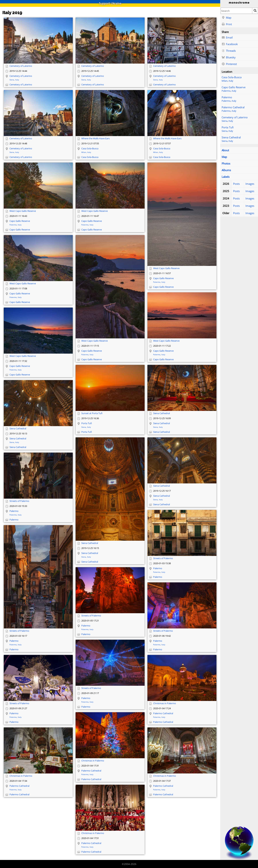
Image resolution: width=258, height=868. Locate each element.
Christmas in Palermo (165, 703)
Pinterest (229, 64)
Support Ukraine (110, 3)
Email (227, 38)
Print (227, 24)
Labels (226, 177)
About (225, 150)
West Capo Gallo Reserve (23, 211)
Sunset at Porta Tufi (92, 413)
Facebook (230, 44)
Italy (231, 81)
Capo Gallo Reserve (234, 87)
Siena (224, 121)
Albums (226, 170)
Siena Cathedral (231, 137)
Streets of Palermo (19, 501)
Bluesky (229, 57)
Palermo (226, 91)
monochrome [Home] (239, 3)
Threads (229, 51)
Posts (236, 184)
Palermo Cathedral (233, 107)
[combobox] (236, 11)
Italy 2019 (12, 13)
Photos (226, 163)
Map (226, 18)
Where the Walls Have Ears (95, 138)
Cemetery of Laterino (235, 117)
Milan (225, 81)
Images (250, 184)
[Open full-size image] (38, 41)
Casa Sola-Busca (232, 77)
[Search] (255, 11)
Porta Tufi (228, 127)
